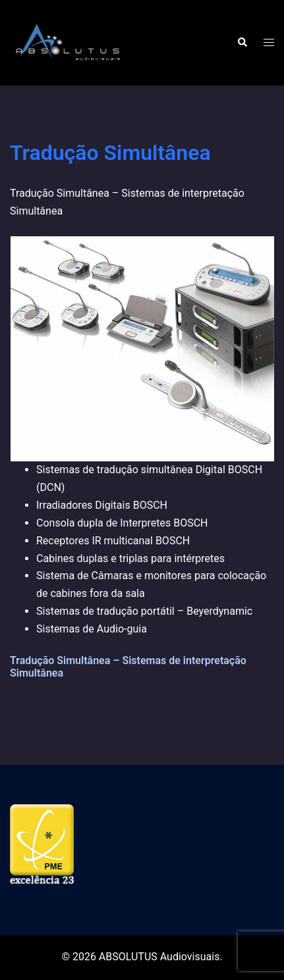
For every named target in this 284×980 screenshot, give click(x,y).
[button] (242, 43)
